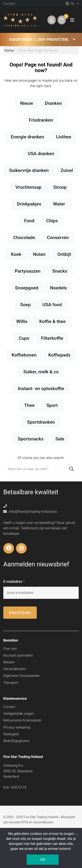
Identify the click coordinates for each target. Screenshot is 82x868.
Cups (24, 338)
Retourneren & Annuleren (22, 720)
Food (29, 221)
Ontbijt (64, 254)
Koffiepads (59, 355)
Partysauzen (27, 271)
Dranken (53, 103)
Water (59, 204)
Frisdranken (41, 120)
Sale (60, 439)
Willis (22, 321)
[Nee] (77, 834)
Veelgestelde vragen (19, 714)
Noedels (58, 288)
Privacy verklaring (17, 727)
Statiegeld (11, 734)
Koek (16, 254)
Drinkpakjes (29, 204)
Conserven (58, 238)
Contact (9, 4)
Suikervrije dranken (29, 170)
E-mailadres (14, 582)
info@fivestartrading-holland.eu (30, 512)
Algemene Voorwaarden (22, 676)
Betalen (9, 662)
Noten (39, 254)
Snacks (60, 271)
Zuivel (67, 170)
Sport (52, 405)
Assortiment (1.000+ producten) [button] (39, 40)
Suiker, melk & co (41, 372)
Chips (52, 221)
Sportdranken (41, 422)
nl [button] (70, 4)
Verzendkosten (15, 669)
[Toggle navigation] (72, 20)
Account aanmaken (18, 655)
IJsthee (64, 137)
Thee (29, 405)
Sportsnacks (31, 439)
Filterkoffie (52, 338)
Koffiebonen (24, 355)
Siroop (60, 187)
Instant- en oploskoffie (41, 389)
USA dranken (41, 154)
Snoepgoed (27, 288)
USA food (52, 305)
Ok (43, 860)
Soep (25, 305)
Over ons (10, 649)
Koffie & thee (53, 321)
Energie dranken (28, 137)
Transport (11, 683)
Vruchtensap (28, 187)
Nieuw (27, 103)
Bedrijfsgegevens (16, 741)
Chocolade (24, 238)
